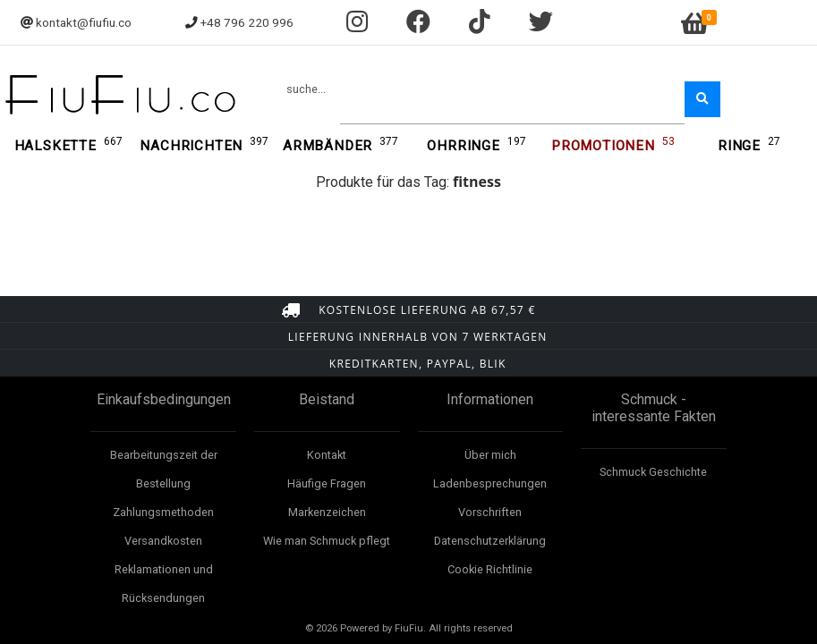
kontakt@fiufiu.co (84, 22)
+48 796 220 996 (247, 22)
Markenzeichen (327, 512)
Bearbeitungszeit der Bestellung (164, 469)
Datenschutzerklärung (490, 541)
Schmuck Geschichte (653, 472)
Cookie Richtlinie (490, 569)
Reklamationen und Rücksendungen (164, 584)
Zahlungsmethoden (163, 512)
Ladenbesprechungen (490, 483)
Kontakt (327, 455)
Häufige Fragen (327, 483)
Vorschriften (490, 512)
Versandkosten (163, 541)
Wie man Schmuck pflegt (327, 541)
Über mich (490, 455)
